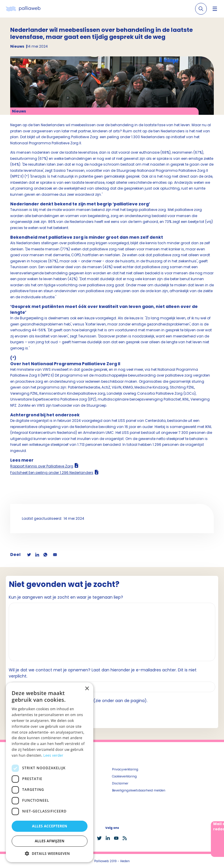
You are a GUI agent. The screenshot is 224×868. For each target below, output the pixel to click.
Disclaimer (120, 783)
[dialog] (50, 772)
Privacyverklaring (125, 769)
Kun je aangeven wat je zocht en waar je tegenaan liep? (66, 597)
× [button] (87, 689)
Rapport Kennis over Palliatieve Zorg (42, 466)
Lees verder (54, 755)
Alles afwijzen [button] (50, 841)
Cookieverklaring (124, 776)
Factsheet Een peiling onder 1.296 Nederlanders (52, 473)
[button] (50, 853)
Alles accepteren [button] (50, 826)
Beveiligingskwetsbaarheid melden (139, 790)
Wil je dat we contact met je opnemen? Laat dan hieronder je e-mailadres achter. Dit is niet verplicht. (103, 673)
